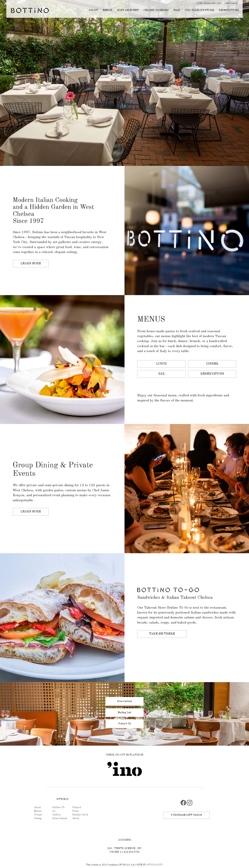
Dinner (212, 364)
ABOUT (93, 10)
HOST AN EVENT (128, 10)
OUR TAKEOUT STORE (199, 10)
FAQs (177, 10)
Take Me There (162, 634)
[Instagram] (190, 805)
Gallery (57, 815)
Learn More (31, 264)
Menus (38, 811)
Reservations (229, 10)
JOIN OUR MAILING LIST (209, 3)
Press (75, 811)
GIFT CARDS (231, 3)
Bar (161, 374)
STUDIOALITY (155, 865)
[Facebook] (183, 805)
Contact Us (125, 724)
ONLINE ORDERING (156, 10)
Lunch (161, 364)
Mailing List (124, 712)
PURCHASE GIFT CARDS (187, 815)
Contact (77, 808)
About (37, 808)
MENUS (108, 10)
